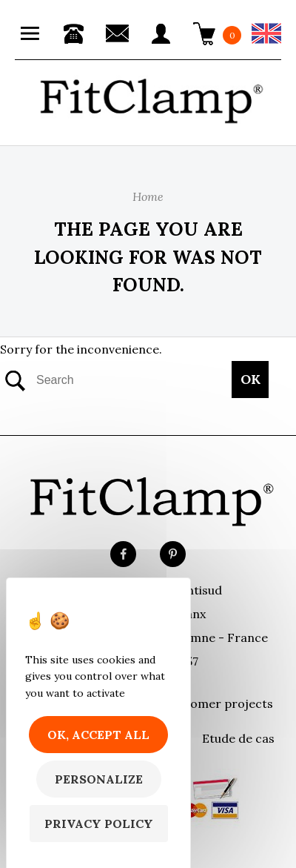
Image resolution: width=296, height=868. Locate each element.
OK (250, 379)
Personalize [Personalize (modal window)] (99, 779)
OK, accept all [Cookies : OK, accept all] (98, 735)
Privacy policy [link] (99, 824)
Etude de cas (238, 738)
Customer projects (219, 703)
